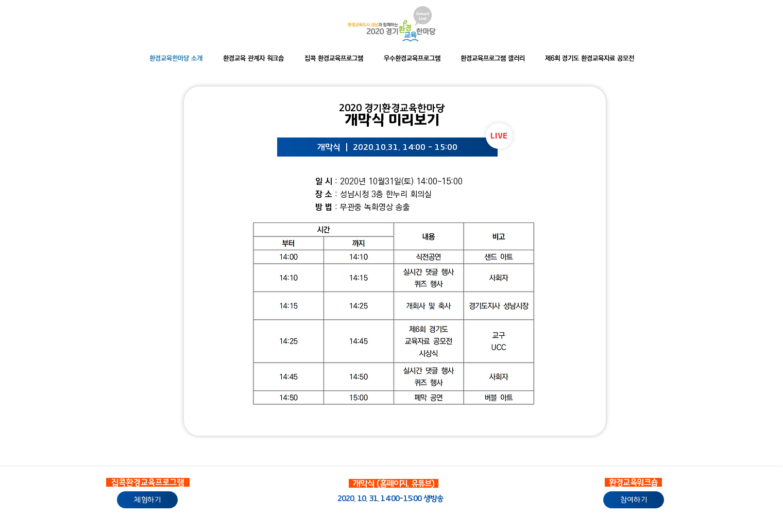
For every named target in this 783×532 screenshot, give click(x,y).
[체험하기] (147, 500)
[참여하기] (634, 500)
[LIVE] (499, 136)
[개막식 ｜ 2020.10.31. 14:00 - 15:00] (387, 147)
